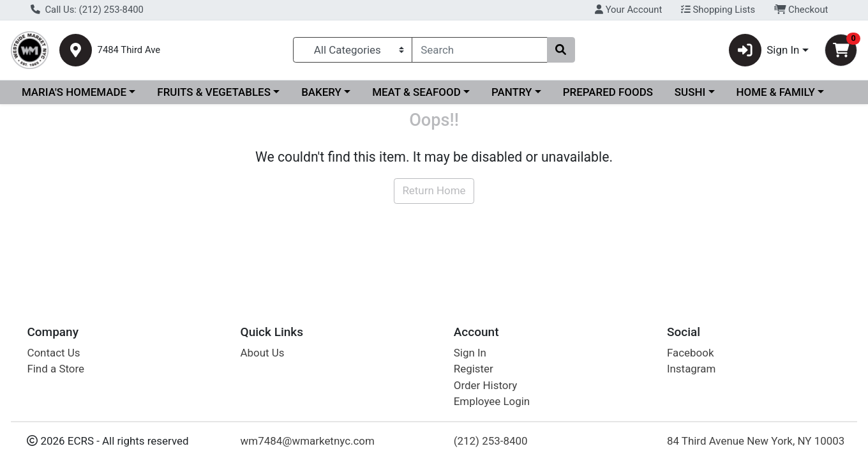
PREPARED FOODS (608, 92)
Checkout (801, 10)
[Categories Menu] (353, 50)
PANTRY (512, 92)
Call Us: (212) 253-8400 (87, 10)
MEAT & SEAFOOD (416, 92)
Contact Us (53, 353)
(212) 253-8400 (491, 441)
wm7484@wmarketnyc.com (308, 441)
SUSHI (690, 92)
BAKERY (321, 92)
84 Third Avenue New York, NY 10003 (756, 441)
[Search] (479, 50)
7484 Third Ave (129, 50)
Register (474, 369)
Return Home (434, 190)
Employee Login (492, 401)
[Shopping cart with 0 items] (841, 50)
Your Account (628, 10)
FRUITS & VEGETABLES (214, 92)
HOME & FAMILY (775, 92)
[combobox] (479, 50)
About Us (263, 353)
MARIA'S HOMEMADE (74, 92)
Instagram (691, 369)
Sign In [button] (764, 50)
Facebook (691, 353)
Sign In (470, 353)
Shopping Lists (718, 10)
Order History (486, 385)
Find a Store (56, 369)
